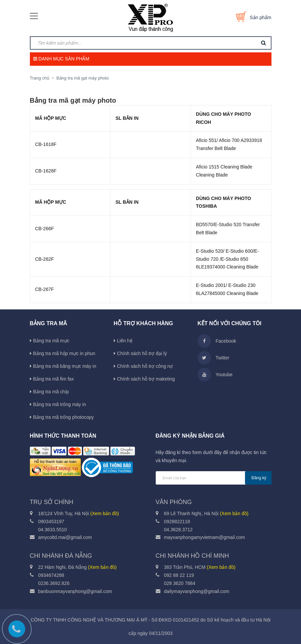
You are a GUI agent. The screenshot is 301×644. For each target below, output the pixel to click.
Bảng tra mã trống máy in (60, 404)
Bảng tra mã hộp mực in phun (64, 353)
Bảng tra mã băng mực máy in (65, 366)
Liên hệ (125, 341)
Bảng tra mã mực (51, 341)
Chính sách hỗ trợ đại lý (142, 353)
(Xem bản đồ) (105, 513)
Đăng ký (259, 478)
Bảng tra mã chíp (51, 392)
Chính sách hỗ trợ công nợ (145, 366)
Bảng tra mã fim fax (54, 379)
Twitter (214, 358)
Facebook (217, 341)
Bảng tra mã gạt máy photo (73, 100)
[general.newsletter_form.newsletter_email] (214, 478)
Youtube (215, 375)
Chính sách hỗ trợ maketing (146, 379)
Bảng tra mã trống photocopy (64, 417)
